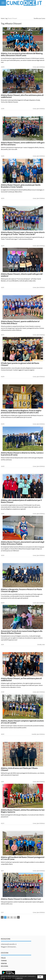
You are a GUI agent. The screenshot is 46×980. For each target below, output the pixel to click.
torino (4, 961)
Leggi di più (19, 978)
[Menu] (3, 3)
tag (6, 18)
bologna (4, 966)
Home (3, 18)
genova (4, 963)
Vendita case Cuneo (39, 18)
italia (3, 958)
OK (40, 977)
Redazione (6, 939)
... (15, 917)
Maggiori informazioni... (9, 947)
